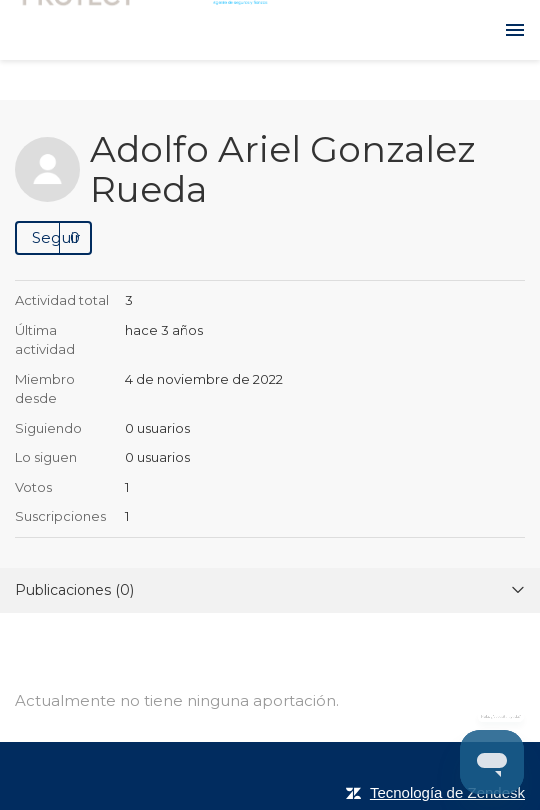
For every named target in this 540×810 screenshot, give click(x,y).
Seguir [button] (56, 237)
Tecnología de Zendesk (447, 792)
